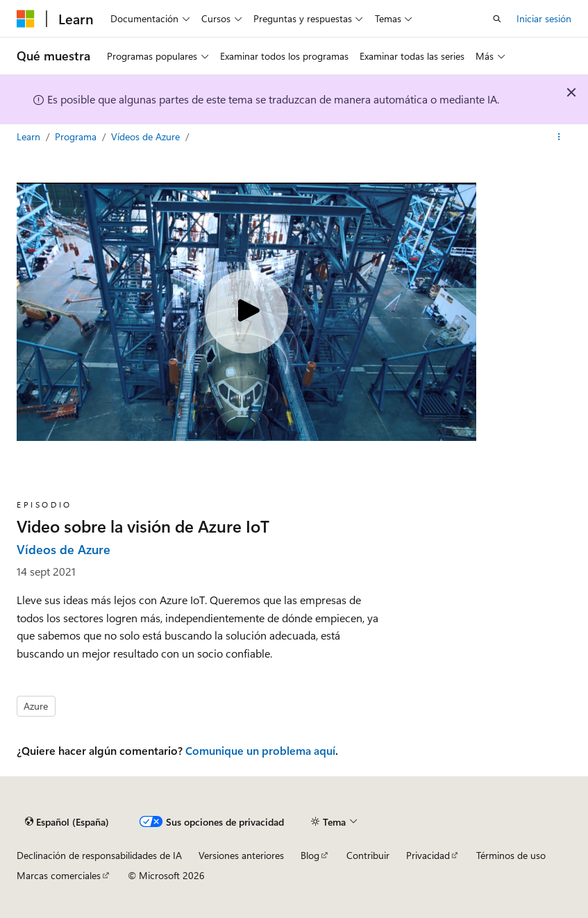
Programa (77, 136)
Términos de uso (511, 855)
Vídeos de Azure (147, 136)
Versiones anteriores (241, 855)
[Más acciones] (559, 137)
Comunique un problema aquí (260, 750)
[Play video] (246, 312)
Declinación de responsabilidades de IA (99, 855)
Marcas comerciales (59, 875)
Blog (310, 855)
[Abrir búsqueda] (497, 19)
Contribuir (368, 855)
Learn (30, 136)
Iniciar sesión (544, 18)
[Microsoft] (26, 19)
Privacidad (428, 855)
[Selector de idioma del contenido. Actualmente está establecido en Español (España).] (67, 821)
